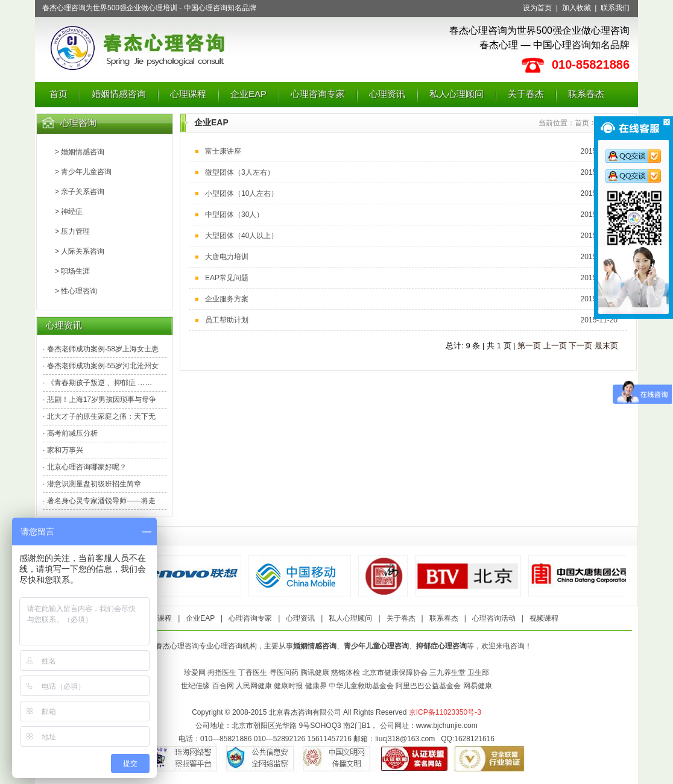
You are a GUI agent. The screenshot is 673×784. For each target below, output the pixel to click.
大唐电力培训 (227, 257)
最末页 (606, 346)
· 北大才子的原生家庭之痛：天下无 (99, 416)
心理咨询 (78, 123)
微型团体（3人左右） (240, 172)
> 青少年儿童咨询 (83, 172)
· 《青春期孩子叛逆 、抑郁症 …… (97, 383)
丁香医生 (253, 673)
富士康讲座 (223, 151)
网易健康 (478, 686)
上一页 (555, 346)
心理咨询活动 (494, 618)
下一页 (580, 346)
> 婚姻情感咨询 (80, 152)
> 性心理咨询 (76, 291)
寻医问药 (284, 673)
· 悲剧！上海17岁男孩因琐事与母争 (100, 400)
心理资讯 (387, 94)
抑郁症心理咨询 (441, 646)
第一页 (529, 346)
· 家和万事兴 (63, 450)
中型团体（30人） (234, 215)
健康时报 (288, 686)
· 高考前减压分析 (70, 433)
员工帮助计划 (227, 320)
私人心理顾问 (457, 94)
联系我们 (615, 8)
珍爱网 (195, 673)
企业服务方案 (227, 299)
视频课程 (544, 618)
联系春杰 (586, 94)
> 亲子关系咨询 (80, 192)
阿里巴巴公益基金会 (428, 686)
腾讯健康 (315, 673)
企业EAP (248, 94)
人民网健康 (254, 686)
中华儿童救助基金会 (361, 686)
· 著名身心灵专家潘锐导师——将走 (99, 501)
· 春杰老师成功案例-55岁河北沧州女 (101, 366)
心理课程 (188, 94)
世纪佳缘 (195, 686)
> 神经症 (69, 212)
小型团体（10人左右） (242, 193)
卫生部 (478, 673)
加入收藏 (577, 8)
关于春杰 (526, 94)
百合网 (223, 686)
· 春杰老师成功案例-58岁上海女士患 (101, 349)
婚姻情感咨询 (119, 94)
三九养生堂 (447, 673)
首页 (58, 94)
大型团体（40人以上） (242, 236)
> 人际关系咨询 (80, 251)
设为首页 (537, 8)
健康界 (316, 686)
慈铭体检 (346, 673)
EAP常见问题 (227, 278)
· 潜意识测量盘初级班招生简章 (92, 484)
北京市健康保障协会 (395, 673)
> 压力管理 (72, 231)
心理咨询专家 (318, 94)
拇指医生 (222, 673)
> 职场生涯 (72, 271)
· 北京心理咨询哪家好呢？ (85, 467)
